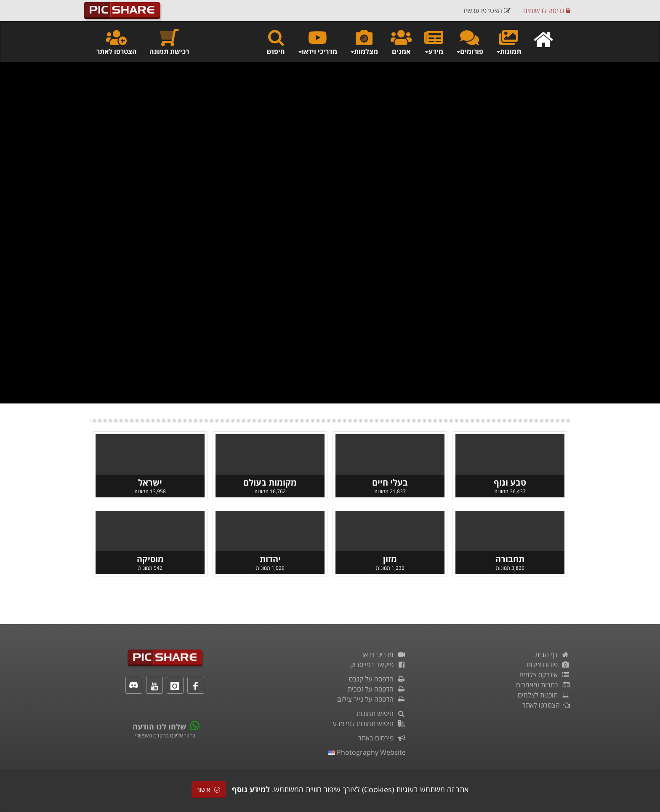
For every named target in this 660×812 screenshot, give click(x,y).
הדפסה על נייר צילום (371, 699)
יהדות (270, 559)
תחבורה (510, 559)
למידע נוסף (251, 789)
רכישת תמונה (169, 42)
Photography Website (367, 752)
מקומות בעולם (270, 482)
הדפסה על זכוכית (377, 689)
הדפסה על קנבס (377, 679)
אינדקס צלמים (545, 675)
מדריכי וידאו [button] (317, 42)
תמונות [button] (508, 42)
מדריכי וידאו (384, 654)
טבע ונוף (510, 482)
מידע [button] (434, 42)
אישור (209, 789)
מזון (390, 559)
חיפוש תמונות (381, 713)
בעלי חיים (390, 482)
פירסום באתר (382, 738)
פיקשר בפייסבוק (378, 665)
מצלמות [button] (364, 42)
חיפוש (276, 42)
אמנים (401, 42)
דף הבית (552, 654)
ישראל (150, 482)
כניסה (547, 11)
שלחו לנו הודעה (159, 727)
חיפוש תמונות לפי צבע (369, 724)
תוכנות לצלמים (544, 695)
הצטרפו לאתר (117, 42)
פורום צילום (548, 665)
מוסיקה (150, 559)
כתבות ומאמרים (543, 685)
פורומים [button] (470, 42)
